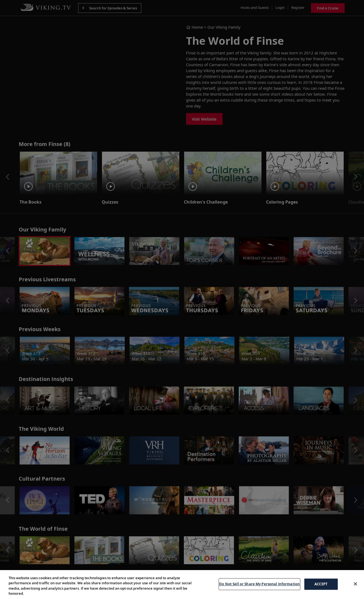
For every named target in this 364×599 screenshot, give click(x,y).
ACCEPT (321, 584)
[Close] (355, 584)
